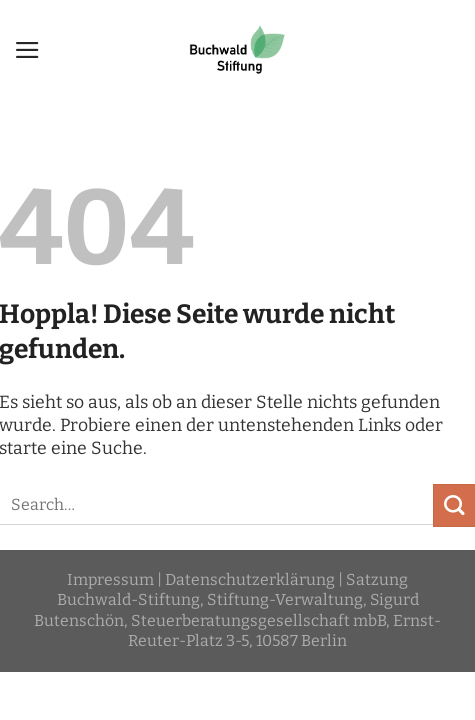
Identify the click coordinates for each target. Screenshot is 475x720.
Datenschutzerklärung (250, 579)
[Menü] (27, 50)
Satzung (377, 579)
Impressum (110, 579)
